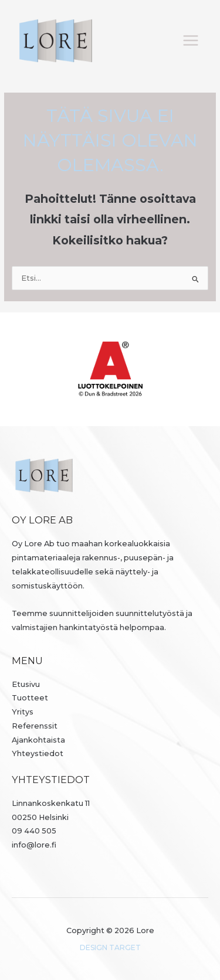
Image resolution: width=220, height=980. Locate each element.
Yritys (23, 712)
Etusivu (26, 684)
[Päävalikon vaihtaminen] (191, 41)
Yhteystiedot (38, 753)
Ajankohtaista (38, 740)
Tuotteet (30, 698)
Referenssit (35, 726)
